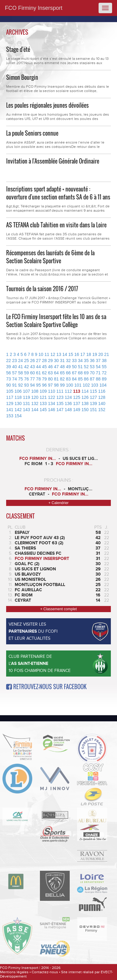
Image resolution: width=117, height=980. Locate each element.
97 (50, 385)
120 (35, 397)
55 (104, 367)
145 (43, 410)
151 (94, 410)
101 (78, 385)
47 (57, 367)
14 (65, 354)
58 (21, 373)
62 (45, 373)
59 (26, 373)
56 (9, 373)
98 (57, 385)
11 (47, 354)
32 (68, 361)
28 (45, 361)
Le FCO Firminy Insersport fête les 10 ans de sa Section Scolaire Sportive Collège (56, 321)
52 (86, 367)
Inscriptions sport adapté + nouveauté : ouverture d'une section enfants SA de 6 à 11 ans (58, 193)
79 (45, 379)
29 (50, 361)
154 (18, 416)
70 (92, 373)
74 (14, 379)
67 (74, 373)
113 (77, 391)
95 (38, 385)
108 (35, 391)
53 (92, 367)
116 (102, 391)
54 (98, 367)
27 (38, 361)
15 (71, 354)
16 (77, 354)
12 (53, 354)
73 (9, 379)
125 (77, 397)
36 (92, 361)
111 (60, 391)
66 (68, 373)
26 (33, 361)
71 (98, 373)
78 (38, 379)
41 (21, 367)
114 (85, 391)
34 (80, 361)
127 (94, 397)
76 (26, 379)
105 (10, 391)
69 (86, 373)
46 (50, 367)
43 (33, 367)
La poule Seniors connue (32, 133)
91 (14, 385)
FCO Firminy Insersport (34, 8)
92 (21, 385)
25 (26, 361)
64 (57, 373)
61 (38, 373)
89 (104, 379)
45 (45, 367)
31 (62, 361)
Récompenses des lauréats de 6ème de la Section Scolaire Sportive (50, 257)
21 (107, 354)
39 (9, 367)
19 (95, 354)
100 (70, 385)
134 (51, 403)
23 (14, 361)
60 (33, 373)
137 (77, 403)
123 (60, 397)
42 (26, 367)
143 (27, 410)
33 (74, 361)
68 (80, 373)
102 (86, 385)
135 (60, 403)
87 (92, 379)
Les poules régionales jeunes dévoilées (47, 105)
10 (41, 354)
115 (94, 391)
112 (68, 391)
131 (27, 403)
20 (101, 354)
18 (89, 354)
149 (77, 410)
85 (80, 379)
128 (102, 397)
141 (10, 410)
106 (18, 391)
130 (18, 403)
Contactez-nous (45, 972)
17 (83, 354)
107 (27, 391)
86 (86, 379)
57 (14, 373)
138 (85, 403)
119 (27, 397)
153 (10, 416)
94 (33, 385)
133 (43, 403)
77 (33, 379)
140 (102, 403)
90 (9, 385)
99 (62, 385)
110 (51, 391)
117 (10, 397)
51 (80, 367)
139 (94, 403)
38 (104, 361)
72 (104, 373)
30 (57, 361)
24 (21, 361)
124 (68, 397)
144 (35, 410)
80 (50, 379)
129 (10, 403)
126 (85, 397)
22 (9, 361)
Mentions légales (14, 972)
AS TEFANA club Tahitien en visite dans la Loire (56, 225)
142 (18, 410)
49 (68, 367)
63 (50, 373)
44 (38, 367)
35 (86, 361)
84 (74, 379)
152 (102, 410)
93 (26, 385)
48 (62, 367)
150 (85, 410)
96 (45, 385)
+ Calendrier (59, 503)
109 (43, 391)
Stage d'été (18, 49)
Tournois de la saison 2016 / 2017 (42, 289)
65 (62, 373)
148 (68, 410)
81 (57, 379)
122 (51, 397)
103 (94, 385)
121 (43, 397)
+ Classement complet (58, 609)
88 (98, 379)
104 (103, 385)
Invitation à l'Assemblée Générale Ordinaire (53, 161)
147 (60, 410)
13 (59, 354)
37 (98, 361)
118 (18, 397)
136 (68, 403)
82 (62, 379)
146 (51, 410)
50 (74, 367)
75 (21, 379)
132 (35, 403)
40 (14, 367)
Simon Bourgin (22, 77)
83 (68, 379)
